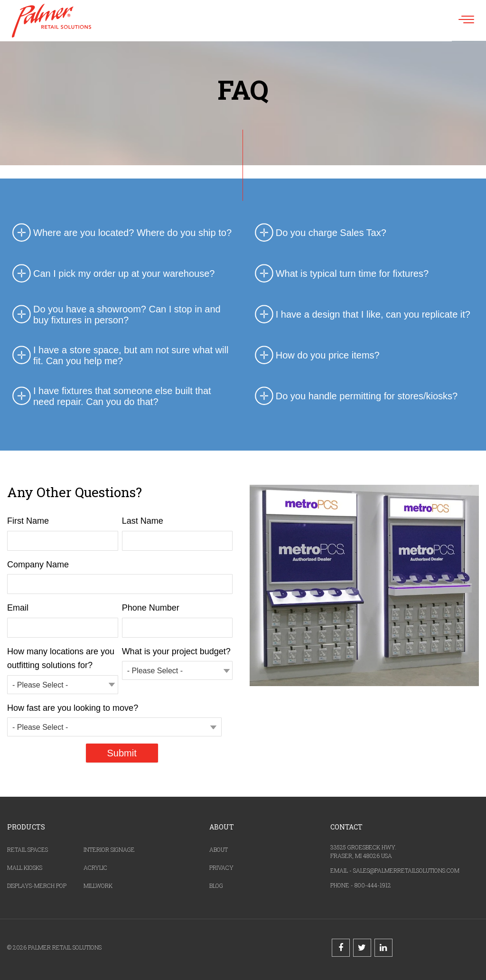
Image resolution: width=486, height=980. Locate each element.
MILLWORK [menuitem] (98, 886)
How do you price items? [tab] (316, 356)
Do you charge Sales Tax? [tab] (319, 233)
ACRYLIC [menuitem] (95, 867)
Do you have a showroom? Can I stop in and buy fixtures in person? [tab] (115, 315)
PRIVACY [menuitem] (221, 867)
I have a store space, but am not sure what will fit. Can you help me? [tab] (119, 356)
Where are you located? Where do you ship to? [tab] (121, 233)
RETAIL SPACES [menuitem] (28, 849)
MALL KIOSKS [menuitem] (25, 867)
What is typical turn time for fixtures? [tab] (340, 274)
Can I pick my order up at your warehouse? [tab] (112, 274)
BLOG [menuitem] (216, 886)
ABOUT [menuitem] (219, 849)
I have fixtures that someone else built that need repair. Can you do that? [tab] (110, 396)
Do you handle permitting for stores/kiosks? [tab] (355, 396)
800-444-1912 (373, 885)
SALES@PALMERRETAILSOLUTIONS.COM (406, 870)
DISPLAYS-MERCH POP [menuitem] (37, 886)
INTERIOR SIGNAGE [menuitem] (109, 849)
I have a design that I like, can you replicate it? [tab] (361, 315)
